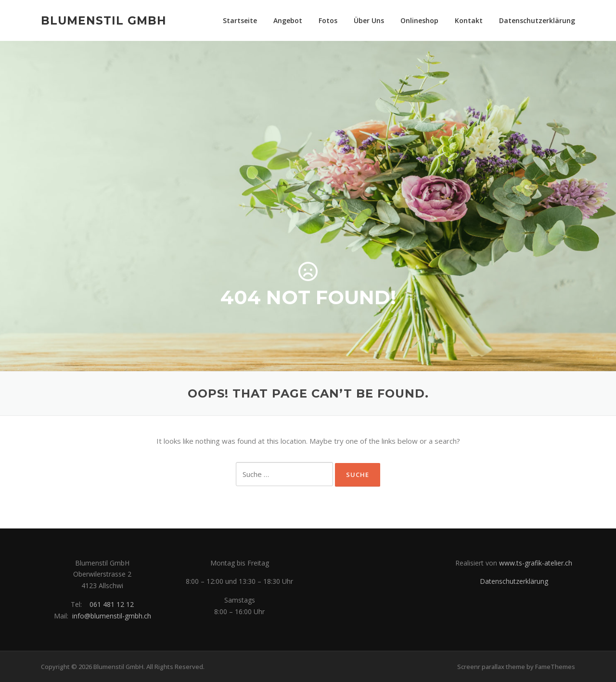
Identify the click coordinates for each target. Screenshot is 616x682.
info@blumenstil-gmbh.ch (112, 616)
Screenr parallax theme (491, 667)
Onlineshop (419, 20)
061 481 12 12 (112, 604)
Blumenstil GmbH (104, 20)
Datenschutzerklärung (537, 20)
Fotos (328, 20)
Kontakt (469, 20)
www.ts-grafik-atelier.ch (536, 563)
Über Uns (369, 20)
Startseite (240, 20)
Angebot (288, 20)
